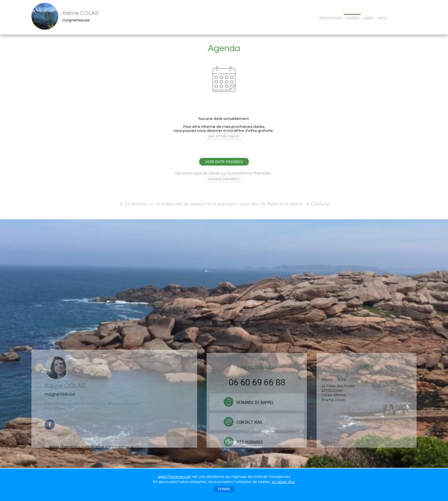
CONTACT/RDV (403, 18)
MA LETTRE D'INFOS (224, 136)
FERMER (224, 489)
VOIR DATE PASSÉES (224, 162)
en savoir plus (283, 482)
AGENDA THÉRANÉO (224, 179)
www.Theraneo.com (174, 477)
